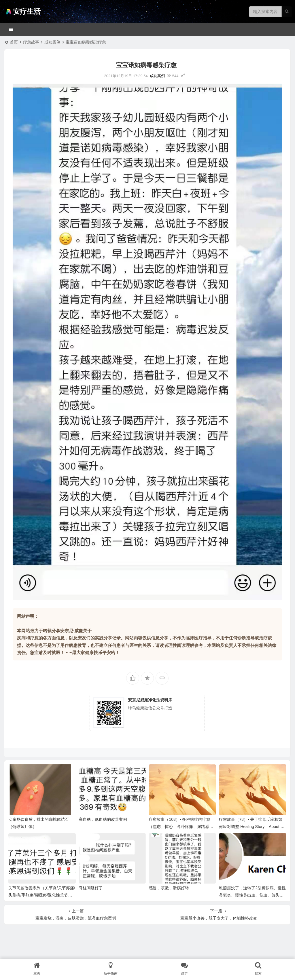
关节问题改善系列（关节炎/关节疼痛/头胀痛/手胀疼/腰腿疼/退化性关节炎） (42, 895)
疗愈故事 (31, 42)
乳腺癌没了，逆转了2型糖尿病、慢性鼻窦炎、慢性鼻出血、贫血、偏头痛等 (252, 895)
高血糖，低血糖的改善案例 (103, 819)
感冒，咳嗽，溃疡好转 (169, 888)
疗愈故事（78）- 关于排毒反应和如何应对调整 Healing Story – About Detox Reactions (252, 827)
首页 (14, 42)
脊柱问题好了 (91, 888)
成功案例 (52, 42)
